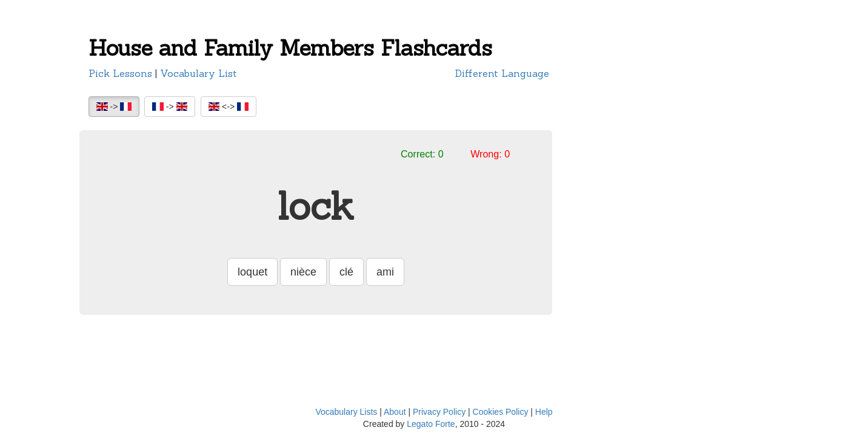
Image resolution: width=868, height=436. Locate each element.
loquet (252, 272)
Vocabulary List (199, 73)
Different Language (502, 73)
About (395, 412)
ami (385, 272)
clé (346, 272)
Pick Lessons (120, 73)
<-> (229, 107)
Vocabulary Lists (346, 412)
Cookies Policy (501, 412)
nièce (303, 272)
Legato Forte (431, 424)
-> (114, 107)
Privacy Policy (439, 412)
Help (544, 412)
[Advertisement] (622, 221)
